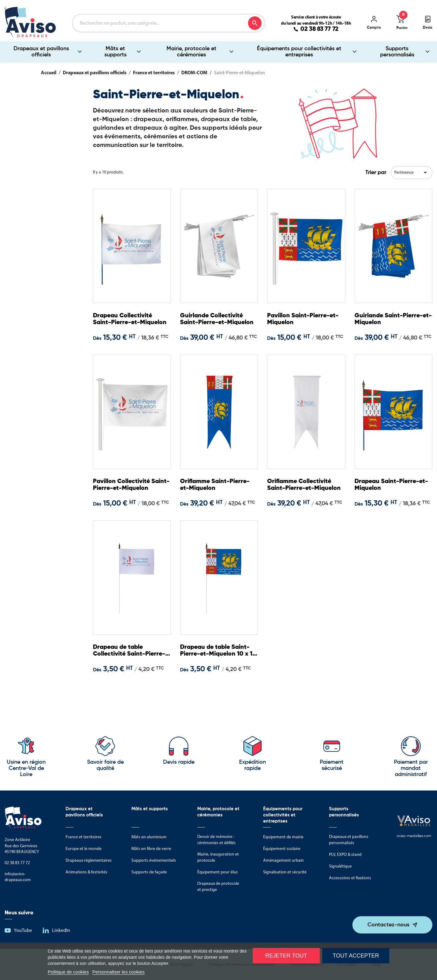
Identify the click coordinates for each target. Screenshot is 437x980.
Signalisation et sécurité (285, 872)
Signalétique (340, 866)
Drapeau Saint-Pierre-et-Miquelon (391, 486)
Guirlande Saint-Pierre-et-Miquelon (393, 320)
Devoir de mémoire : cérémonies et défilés (216, 840)
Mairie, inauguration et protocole (218, 857)
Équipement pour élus (218, 872)
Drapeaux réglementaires (89, 860)
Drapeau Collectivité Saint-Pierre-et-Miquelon (126, 320)
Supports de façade (149, 872)
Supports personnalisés (397, 52)
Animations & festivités (86, 872)
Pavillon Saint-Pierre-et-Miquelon (302, 320)
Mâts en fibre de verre (151, 849)
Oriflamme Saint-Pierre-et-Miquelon (219, 486)
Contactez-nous (388, 925)
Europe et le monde (84, 849)
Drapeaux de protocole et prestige (218, 886)
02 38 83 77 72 (319, 29)
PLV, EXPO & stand (345, 854)
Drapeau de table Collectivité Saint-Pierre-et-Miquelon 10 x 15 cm (131, 651)
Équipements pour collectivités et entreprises (299, 52)
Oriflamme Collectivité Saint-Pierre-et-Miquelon (303, 486)
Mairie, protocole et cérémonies (191, 52)
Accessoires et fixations (350, 878)
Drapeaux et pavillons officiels (41, 52)
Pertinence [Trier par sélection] (412, 173)
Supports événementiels (154, 860)
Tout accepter (356, 956)
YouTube (23, 930)
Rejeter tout (286, 956)
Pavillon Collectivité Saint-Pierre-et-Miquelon (125, 486)
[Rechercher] (169, 23)
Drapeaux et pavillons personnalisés (349, 840)
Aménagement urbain (283, 860)
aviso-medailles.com (414, 836)
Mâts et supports (115, 52)
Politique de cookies (68, 972)
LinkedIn (61, 930)
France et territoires (84, 837)
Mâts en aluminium (149, 837)
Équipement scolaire (282, 849)
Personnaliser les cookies (118, 972)
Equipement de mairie (283, 837)
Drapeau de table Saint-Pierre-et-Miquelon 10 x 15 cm (211, 651)
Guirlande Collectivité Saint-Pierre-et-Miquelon (215, 320)
